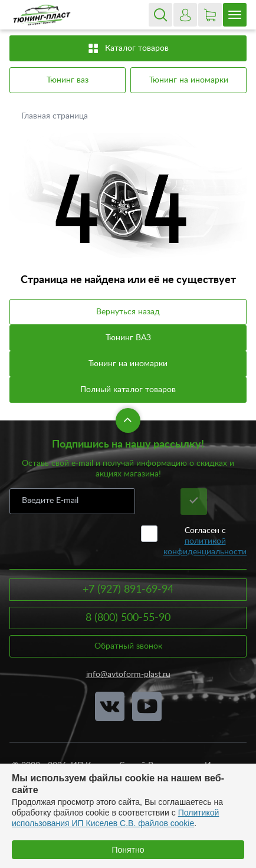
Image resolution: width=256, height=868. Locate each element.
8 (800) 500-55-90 (128, 618)
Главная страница (56, 116)
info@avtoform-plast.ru (128, 675)
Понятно (128, 850)
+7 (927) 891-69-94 (128, 590)
